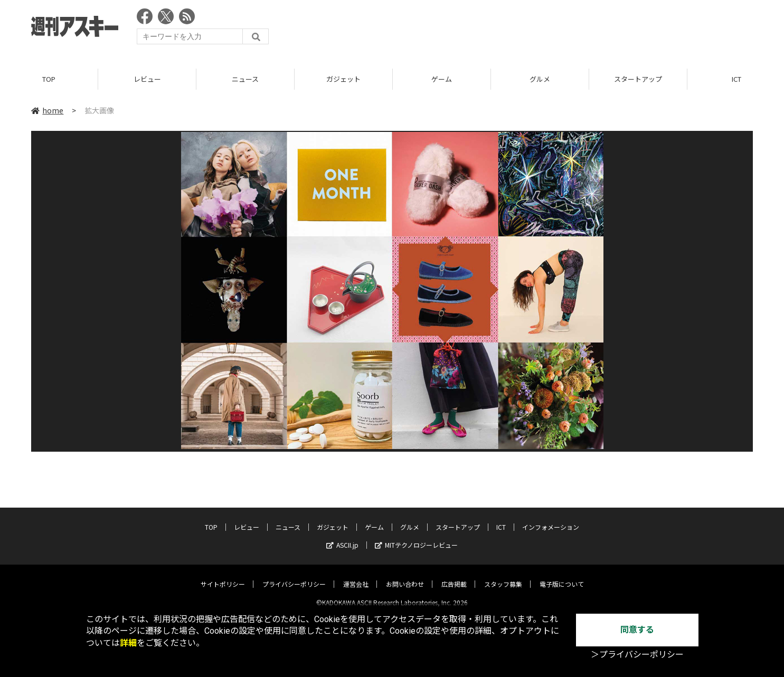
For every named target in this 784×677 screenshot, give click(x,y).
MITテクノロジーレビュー (416, 536)
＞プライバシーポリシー (637, 655)
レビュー (147, 79)
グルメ (540, 79)
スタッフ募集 (503, 575)
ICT (501, 518)
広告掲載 (454, 575)
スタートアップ (638, 79)
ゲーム (442, 79)
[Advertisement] (561, 29)
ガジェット (343, 79)
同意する (637, 630)
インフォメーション (551, 518)
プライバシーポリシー (294, 575)
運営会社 (356, 575)
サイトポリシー (223, 575)
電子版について (562, 575)
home (47, 110)
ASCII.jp (342, 536)
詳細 (128, 643)
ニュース (245, 79)
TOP (49, 79)
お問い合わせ (405, 575)
